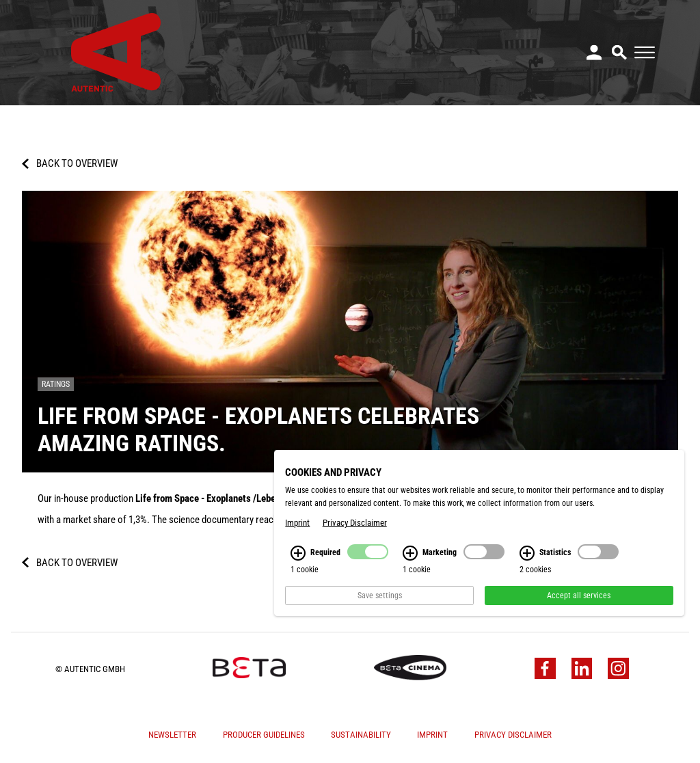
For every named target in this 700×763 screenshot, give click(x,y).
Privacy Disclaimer (513, 735)
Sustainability (361, 735)
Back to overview (77, 163)
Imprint (432, 735)
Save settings (380, 602)
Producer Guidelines (264, 735)
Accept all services (579, 602)
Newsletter (172, 735)
